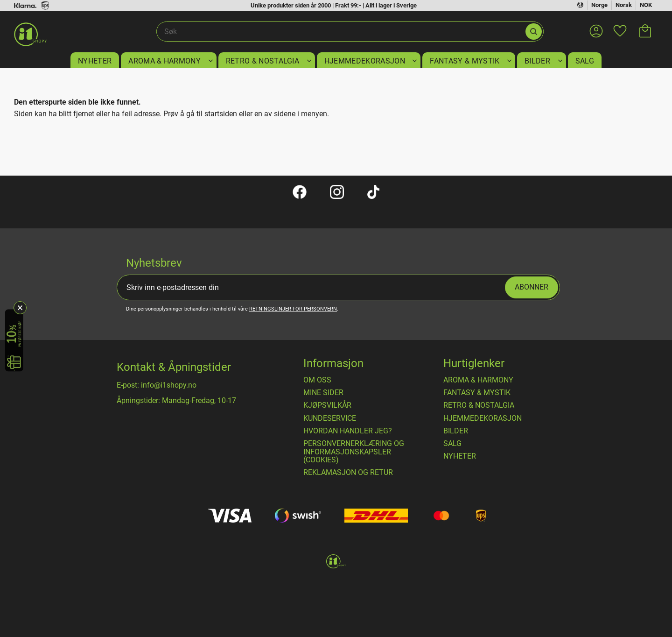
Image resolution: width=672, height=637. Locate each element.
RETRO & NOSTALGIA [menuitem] (262, 61)
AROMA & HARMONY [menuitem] (164, 61)
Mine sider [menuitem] (323, 393)
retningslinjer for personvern (293, 309)
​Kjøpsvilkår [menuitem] (327, 405)
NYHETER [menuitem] (95, 61)
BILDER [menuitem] (537, 61)
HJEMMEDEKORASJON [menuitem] (365, 61)
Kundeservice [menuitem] (330, 418)
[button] (620, 25)
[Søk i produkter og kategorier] (340, 32)
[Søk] (534, 32)
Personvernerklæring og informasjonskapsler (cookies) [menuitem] (354, 452)
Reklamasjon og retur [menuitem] (348, 473)
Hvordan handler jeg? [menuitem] (348, 431)
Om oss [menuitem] (317, 380)
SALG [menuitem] (585, 61)
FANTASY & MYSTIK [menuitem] (465, 61)
